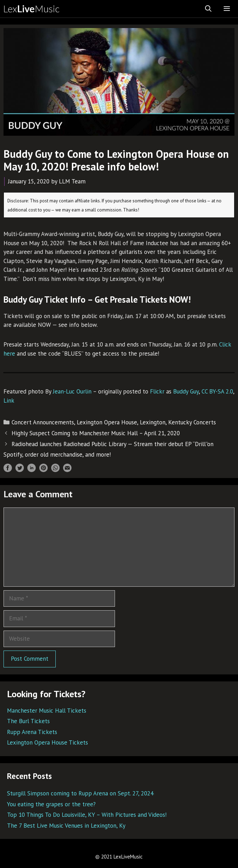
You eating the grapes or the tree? (51, 804)
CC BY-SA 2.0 (217, 391)
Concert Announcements (43, 422)
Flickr (157, 391)
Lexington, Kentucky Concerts (178, 422)
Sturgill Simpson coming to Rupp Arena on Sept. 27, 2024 (80, 793)
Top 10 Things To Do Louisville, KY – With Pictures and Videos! (87, 815)
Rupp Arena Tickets (32, 732)
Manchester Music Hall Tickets (47, 711)
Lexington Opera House (107, 422)
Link (9, 401)
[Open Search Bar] (208, 9)
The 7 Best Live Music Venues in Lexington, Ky (66, 826)
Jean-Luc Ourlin (72, 391)
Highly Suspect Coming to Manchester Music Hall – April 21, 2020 (96, 433)
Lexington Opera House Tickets (47, 742)
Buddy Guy (186, 391)
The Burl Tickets (28, 721)
